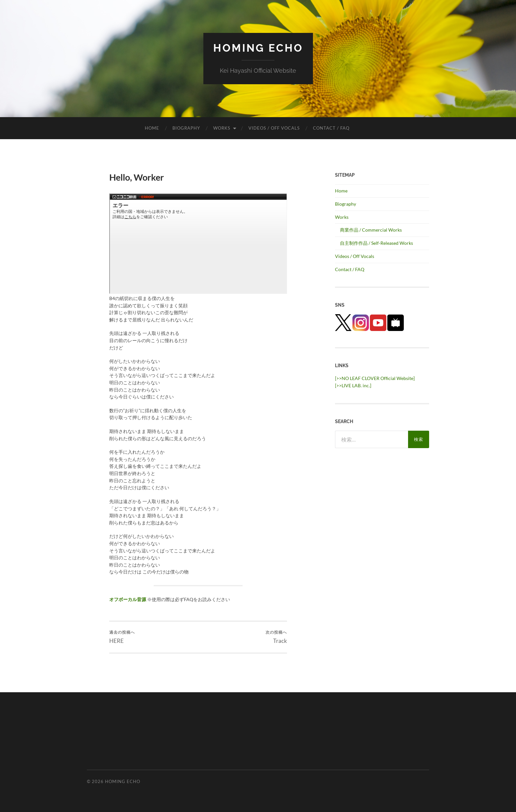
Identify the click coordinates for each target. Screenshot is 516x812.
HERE (122, 637)
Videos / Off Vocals (274, 128)
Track (276, 637)
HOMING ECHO (258, 48)
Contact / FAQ (331, 128)
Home (152, 128)
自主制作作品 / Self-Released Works (376, 243)
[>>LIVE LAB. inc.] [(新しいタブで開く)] (353, 385)
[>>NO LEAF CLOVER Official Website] (375, 378)
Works (222, 128)
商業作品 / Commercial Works (371, 230)
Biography (186, 128)
